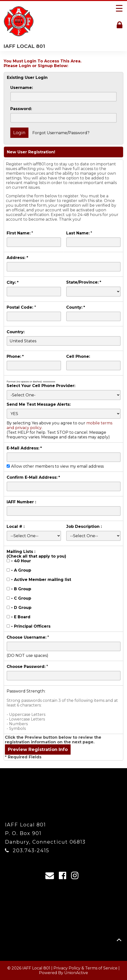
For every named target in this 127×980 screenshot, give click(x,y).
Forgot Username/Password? (61, 133)
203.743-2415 (31, 850)
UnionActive (76, 973)
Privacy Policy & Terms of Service (85, 968)
